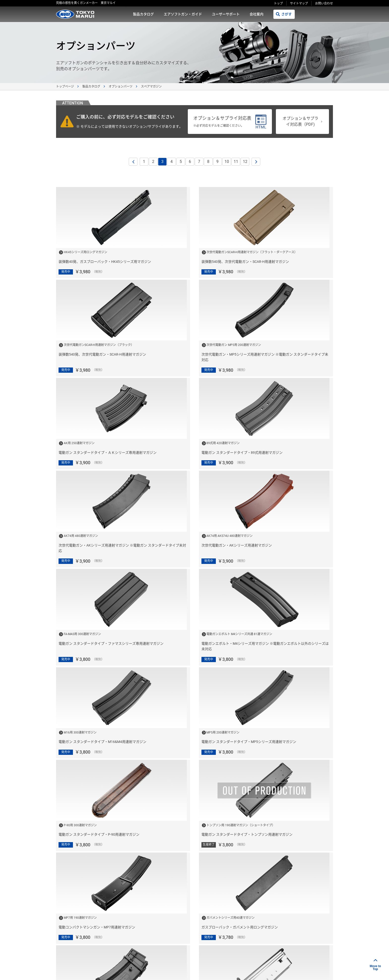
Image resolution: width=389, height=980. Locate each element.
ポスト (324, 971)
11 (236, 162)
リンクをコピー (262, 970)
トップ (278, 3)
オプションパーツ (121, 87)
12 (245, 162)
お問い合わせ (324, 3)
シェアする (300, 971)
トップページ (65, 87)
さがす (287, 14)
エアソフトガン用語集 (302, 936)
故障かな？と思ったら (238, 936)
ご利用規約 (223, 955)
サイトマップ (299, 3)
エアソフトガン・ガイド (183, 14)
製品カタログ (143, 14)
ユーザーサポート (226, 14)
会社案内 (257, 14)
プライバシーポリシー (255, 955)
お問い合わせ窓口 (299, 919)
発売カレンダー (233, 919)
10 (227, 162)
